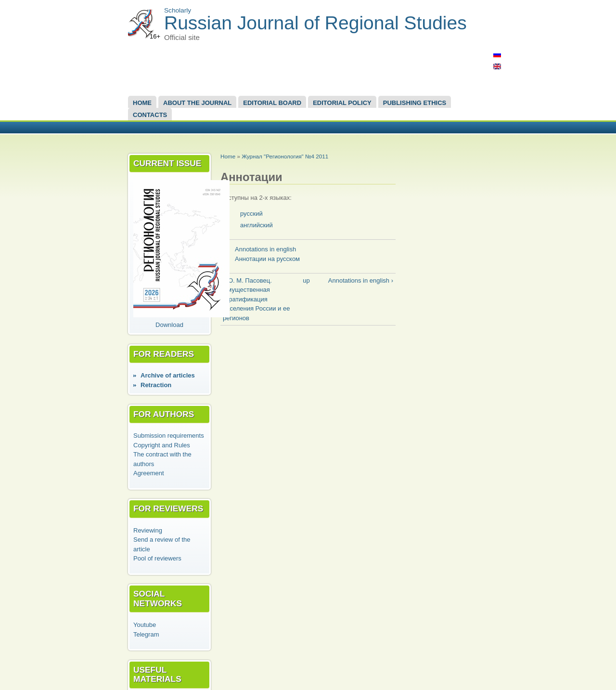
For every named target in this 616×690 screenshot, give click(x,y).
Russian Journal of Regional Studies (315, 23)
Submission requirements (169, 436)
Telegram (146, 634)
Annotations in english (265, 249)
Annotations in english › (361, 280)
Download (169, 325)
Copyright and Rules (162, 445)
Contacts (150, 115)
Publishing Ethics (415, 103)
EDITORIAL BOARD (272, 103)
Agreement (149, 473)
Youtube (145, 625)
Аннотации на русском (267, 259)
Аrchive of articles (168, 375)
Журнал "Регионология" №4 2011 (285, 156)
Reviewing (148, 530)
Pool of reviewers (157, 558)
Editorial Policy (342, 103)
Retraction (156, 385)
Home (142, 103)
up (306, 280)
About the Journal (197, 103)
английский (257, 225)
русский (251, 214)
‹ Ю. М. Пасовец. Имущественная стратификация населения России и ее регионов (256, 299)
